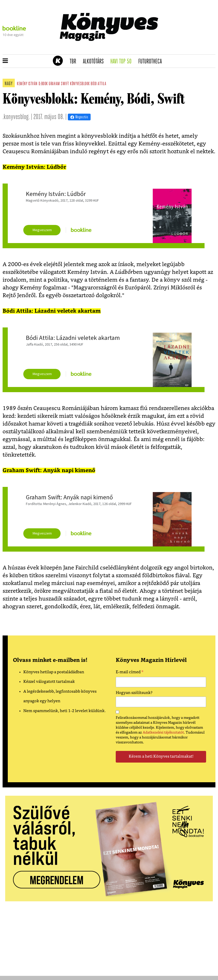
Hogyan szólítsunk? (134, 693)
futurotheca (152, 62)
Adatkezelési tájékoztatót (163, 733)
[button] (5, 61)
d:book (43, 84)
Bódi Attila (98, 84)
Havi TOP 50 (123, 62)
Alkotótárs (95, 62)
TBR (75, 62)
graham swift (59, 84)
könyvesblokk (80, 84)
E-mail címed (130, 673)
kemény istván (27, 84)
